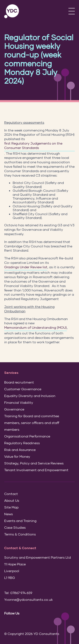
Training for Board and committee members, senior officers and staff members (32, 423)
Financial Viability (19, 402)
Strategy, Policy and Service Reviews (34, 463)
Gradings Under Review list (26, 267)
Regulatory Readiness (22, 443)
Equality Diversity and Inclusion (30, 396)
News (9, 514)
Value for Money (17, 456)
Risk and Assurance (20, 450)
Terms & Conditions (20, 534)
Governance (14, 409)
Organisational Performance (27, 436)
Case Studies (15, 527)
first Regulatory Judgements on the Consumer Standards (33, 145)
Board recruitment (19, 382)
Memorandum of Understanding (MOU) (35, 327)
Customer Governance (23, 389)
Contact (11, 494)
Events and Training (20, 521)
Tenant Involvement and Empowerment (36, 470)
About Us (12, 500)
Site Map (11, 507)
